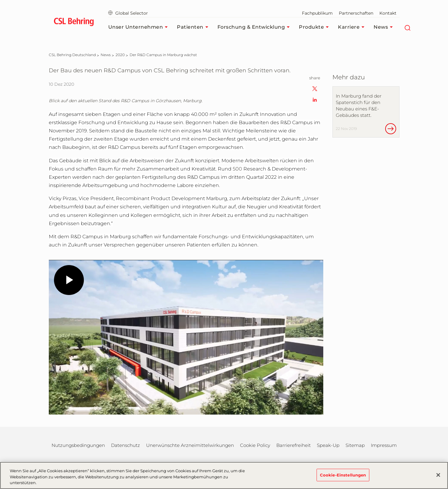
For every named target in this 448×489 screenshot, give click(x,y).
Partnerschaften (356, 13)
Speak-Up (328, 445)
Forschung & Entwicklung (255, 27)
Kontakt (388, 13)
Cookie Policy (255, 445)
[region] (224, 475)
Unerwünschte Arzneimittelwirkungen (190, 445)
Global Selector (128, 13)
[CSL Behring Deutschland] (72, 55)
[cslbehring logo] (74, 23)
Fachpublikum (317, 13)
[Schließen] (438, 475)
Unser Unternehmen (140, 27)
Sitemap (355, 445)
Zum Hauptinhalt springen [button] (0, 0)
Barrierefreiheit (294, 445)
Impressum (384, 445)
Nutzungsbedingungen (78, 445)
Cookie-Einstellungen (343, 475)
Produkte (315, 27)
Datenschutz (125, 445)
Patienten (194, 27)
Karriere (353, 27)
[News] (106, 55)
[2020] (120, 55)
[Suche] (407, 27)
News (385, 27)
